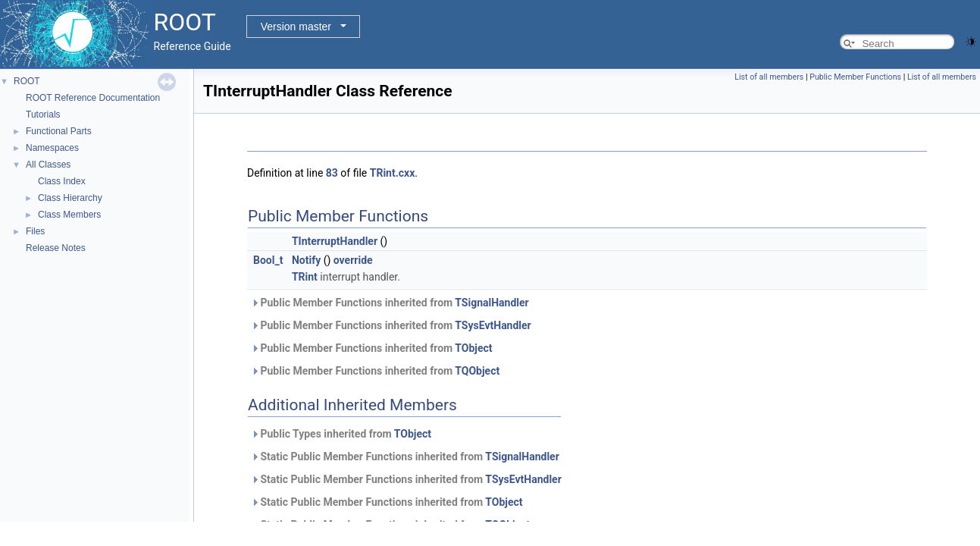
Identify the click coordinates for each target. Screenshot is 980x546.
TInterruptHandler (335, 241)
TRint (305, 277)
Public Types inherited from (341, 434)
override (353, 260)
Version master (296, 27)
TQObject (477, 371)
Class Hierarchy (70, 198)
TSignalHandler (492, 303)
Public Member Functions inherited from (390, 303)
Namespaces (52, 148)
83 (332, 173)
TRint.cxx (393, 173)
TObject (473, 348)
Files (35, 231)
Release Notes (56, 248)
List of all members (769, 77)
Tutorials (43, 115)
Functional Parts (59, 131)
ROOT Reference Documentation (93, 98)
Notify (306, 260)
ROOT (27, 81)
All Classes (48, 165)
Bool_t (268, 260)
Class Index (62, 181)
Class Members (69, 215)
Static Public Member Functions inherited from (405, 457)
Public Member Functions (855, 77)
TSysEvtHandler (493, 325)
